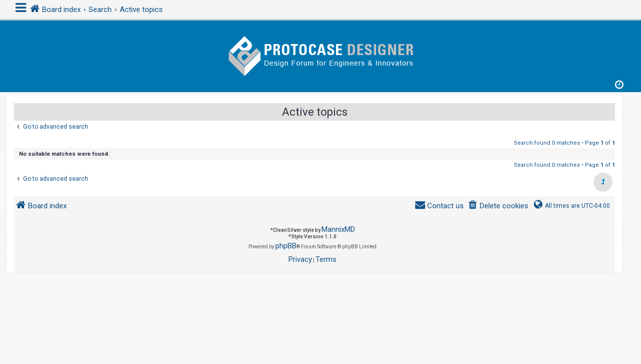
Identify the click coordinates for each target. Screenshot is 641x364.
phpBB (286, 246)
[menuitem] (498, 206)
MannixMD (338, 229)
